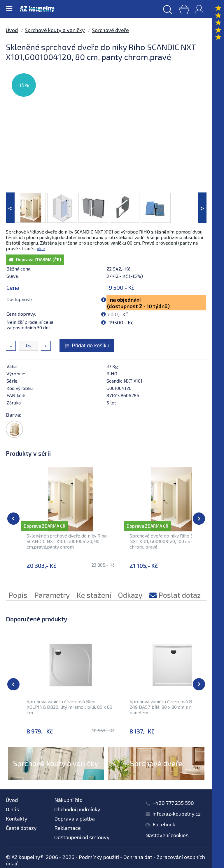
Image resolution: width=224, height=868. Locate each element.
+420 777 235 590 (173, 803)
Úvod (12, 30)
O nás (12, 809)
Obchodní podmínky (77, 809)
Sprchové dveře (110, 30)
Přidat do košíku (91, 346)
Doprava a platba (75, 818)
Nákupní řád (68, 800)
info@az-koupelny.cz (177, 814)
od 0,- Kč (118, 314)
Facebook (164, 824)
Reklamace (68, 828)
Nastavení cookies (167, 835)
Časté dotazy (21, 828)
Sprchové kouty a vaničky (55, 30)
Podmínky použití (99, 857)
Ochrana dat (138, 857)
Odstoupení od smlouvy (82, 837)
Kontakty (17, 818)
